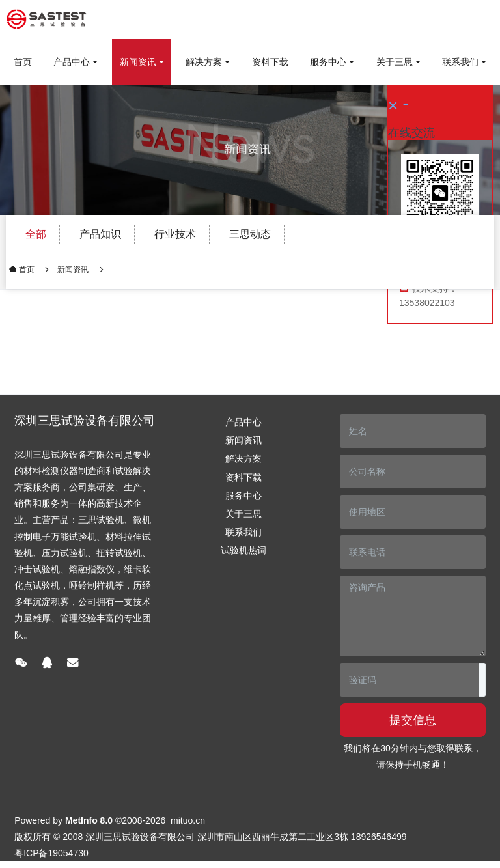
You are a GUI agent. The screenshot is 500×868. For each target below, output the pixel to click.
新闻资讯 (73, 270)
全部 (36, 234)
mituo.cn (188, 820)
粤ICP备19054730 (51, 853)
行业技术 (175, 234)
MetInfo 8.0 (89, 820)
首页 (23, 62)
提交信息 (413, 720)
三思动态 (250, 234)
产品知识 (100, 234)
